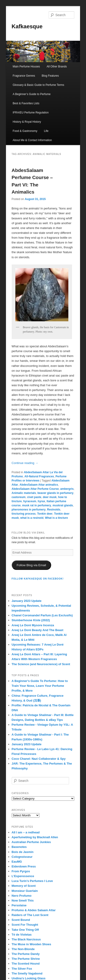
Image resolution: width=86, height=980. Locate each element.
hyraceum (30, 501)
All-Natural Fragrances (39, 476)
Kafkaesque (27, 26)
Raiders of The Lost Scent (30, 915)
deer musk (50, 497)
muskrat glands (63, 505)
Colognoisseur (22, 857)
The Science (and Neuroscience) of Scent (41, 664)
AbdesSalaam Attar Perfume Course (35, 489)
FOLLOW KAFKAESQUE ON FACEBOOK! (38, 579)
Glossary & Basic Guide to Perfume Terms (38, 85)
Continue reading (25, 463)
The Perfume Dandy (26, 954)
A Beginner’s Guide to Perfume (32, 94)
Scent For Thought (25, 925)
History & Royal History (27, 122)
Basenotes (19, 847)
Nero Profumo (22, 896)
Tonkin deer (45, 514)
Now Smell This (23, 900)
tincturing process (24, 514)
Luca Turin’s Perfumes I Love (32, 881)
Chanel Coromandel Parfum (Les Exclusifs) (42, 615)
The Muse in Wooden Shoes (31, 944)
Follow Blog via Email (31, 565)
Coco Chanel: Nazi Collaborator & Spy (39, 759)
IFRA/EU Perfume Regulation (31, 113)
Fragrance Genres (24, 76)
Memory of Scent (24, 886)
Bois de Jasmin (23, 852)
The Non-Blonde (23, 949)
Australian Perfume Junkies (31, 842)
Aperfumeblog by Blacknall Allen (35, 837)
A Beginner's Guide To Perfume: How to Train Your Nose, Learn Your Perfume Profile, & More (40, 686)
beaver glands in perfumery (55, 493)
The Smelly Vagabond (27, 973)
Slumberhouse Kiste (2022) (31, 620)
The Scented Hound (26, 964)
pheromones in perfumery (29, 510)
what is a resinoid (32, 518)
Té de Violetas (22, 935)
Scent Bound (21, 920)
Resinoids (54, 510)
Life (46, 131)
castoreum (19, 497)
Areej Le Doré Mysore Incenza (33, 625)
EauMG (17, 862)
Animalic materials (24, 493)
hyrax (42, 501)
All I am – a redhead (26, 832)
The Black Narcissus (26, 939)
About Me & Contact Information (32, 140)
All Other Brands (57, 67)
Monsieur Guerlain (25, 891)
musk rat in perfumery (37, 505)
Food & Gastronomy (25, 131)
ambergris (67, 489)
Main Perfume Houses (26, 67)
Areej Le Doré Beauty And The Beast (38, 630)
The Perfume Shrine (26, 959)
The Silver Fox (22, 969)
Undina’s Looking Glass (29, 978)
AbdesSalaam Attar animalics (39, 485)
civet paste (34, 497)
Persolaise (19, 905)
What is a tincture (56, 518)
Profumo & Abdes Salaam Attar (34, 910)
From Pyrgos (21, 871)
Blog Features (50, 76)
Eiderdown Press (24, 866)
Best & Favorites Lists (26, 103)
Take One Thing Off (25, 930)
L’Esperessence (23, 876)
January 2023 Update (27, 601)
